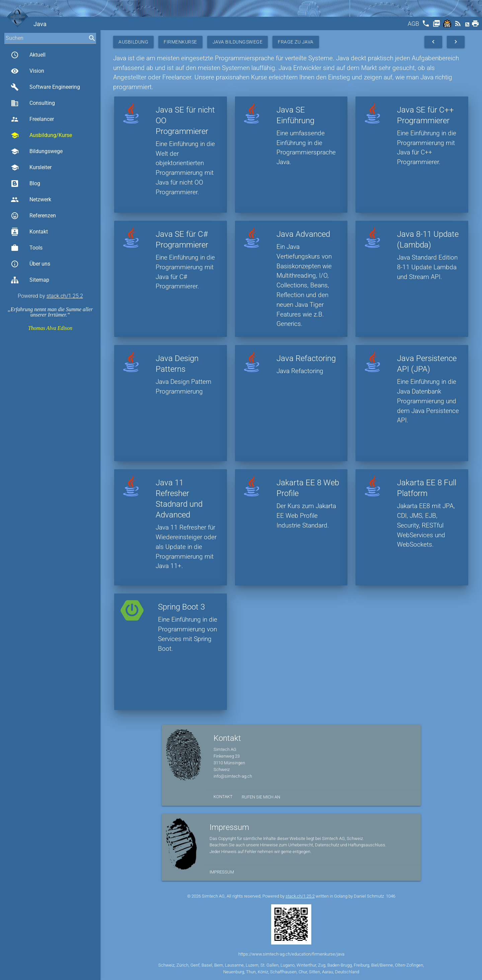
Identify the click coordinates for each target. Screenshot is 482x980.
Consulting (33, 103)
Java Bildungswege (238, 42)
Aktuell (28, 55)
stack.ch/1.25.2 (65, 296)
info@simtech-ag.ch (233, 776)
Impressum (222, 872)
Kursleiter (31, 167)
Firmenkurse (180, 42)
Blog (25, 184)
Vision (27, 71)
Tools (27, 248)
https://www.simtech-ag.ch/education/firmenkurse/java (291, 954)
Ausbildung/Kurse (41, 135)
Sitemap (30, 280)
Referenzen (33, 216)
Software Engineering (45, 87)
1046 (391, 896)
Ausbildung (133, 42)
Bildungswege (37, 151)
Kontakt (29, 232)
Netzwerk (31, 200)
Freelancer (32, 119)
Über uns (30, 264)
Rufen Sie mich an (261, 797)
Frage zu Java (296, 42)
